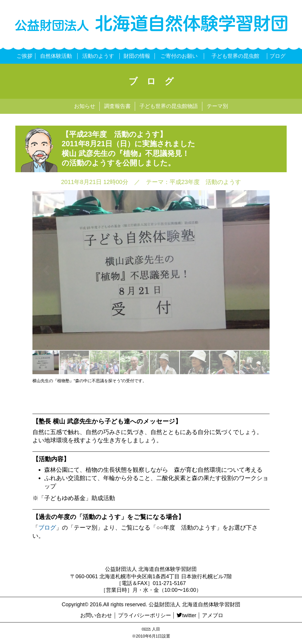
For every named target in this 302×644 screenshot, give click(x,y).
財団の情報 (137, 56)
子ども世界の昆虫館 (235, 56)
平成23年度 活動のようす (205, 182)
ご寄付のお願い (179, 56)
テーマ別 (217, 106)
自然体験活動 (56, 56)
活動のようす (98, 56)
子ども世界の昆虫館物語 (169, 106)
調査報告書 (117, 106)
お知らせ (85, 106)
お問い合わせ (96, 615)
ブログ (278, 56)
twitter (186, 615)
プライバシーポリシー (145, 615)
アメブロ (213, 615)
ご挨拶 (24, 56)
